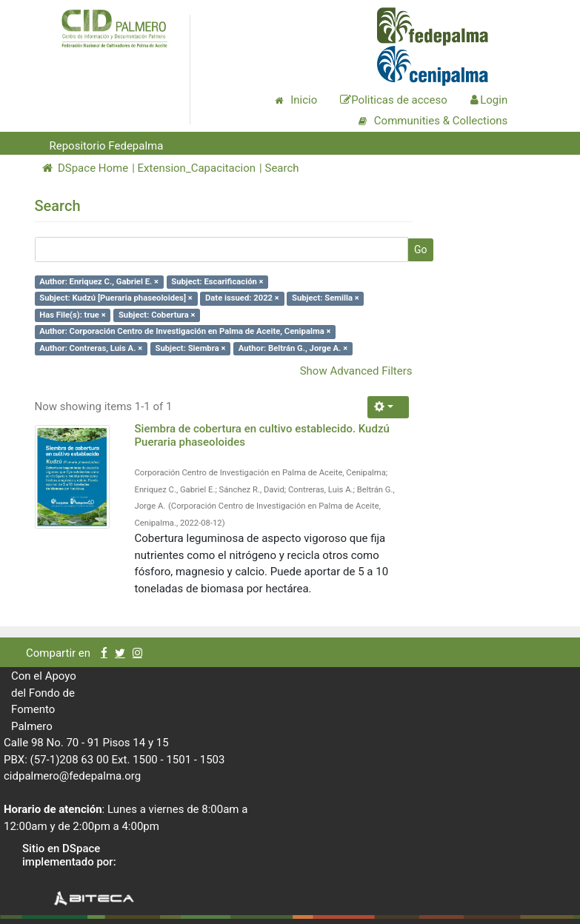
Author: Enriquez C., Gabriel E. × (99, 282)
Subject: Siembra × (190, 348)
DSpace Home (86, 168)
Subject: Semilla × (326, 298)
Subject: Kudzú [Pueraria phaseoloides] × (116, 298)
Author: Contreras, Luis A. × (91, 348)
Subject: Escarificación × (217, 282)
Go (421, 250)
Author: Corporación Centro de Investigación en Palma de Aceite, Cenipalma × (185, 331)
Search (281, 168)
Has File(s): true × (72, 315)
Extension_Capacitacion (197, 168)
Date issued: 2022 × (242, 298)
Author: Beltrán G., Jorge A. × (293, 348)
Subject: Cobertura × (157, 315)
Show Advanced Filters (356, 371)
